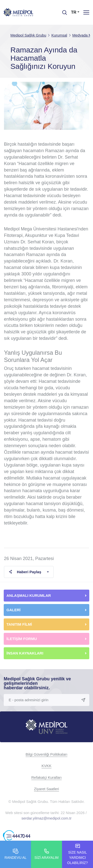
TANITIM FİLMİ (19, 624)
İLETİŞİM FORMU (22, 639)
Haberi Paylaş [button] (25, 572)
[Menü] (86, 12)
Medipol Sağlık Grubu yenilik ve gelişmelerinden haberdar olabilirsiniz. (37, 683)
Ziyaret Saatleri (46, 789)
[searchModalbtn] (63, 11)
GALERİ (14, 610)
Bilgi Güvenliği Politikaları (46, 754)
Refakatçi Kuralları (46, 777)
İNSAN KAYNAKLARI (25, 653)
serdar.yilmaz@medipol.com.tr (47, 818)
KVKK (46, 766)
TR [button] (74, 12)
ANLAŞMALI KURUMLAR (29, 595)
